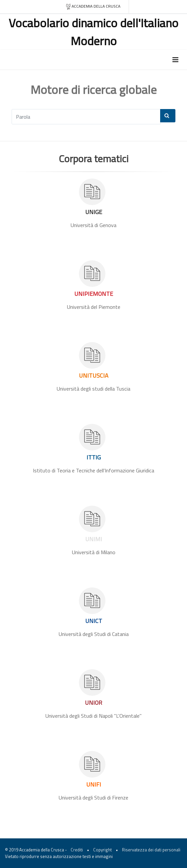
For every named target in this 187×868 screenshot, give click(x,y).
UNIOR (93, 703)
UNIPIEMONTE (94, 294)
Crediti (77, 850)
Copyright (102, 850)
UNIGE (94, 212)
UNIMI (94, 539)
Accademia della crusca (93, 6)
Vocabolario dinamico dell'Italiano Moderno (93, 32)
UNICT (94, 621)
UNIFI (94, 784)
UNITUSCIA (94, 375)
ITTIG (94, 457)
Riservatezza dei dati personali (151, 850)
